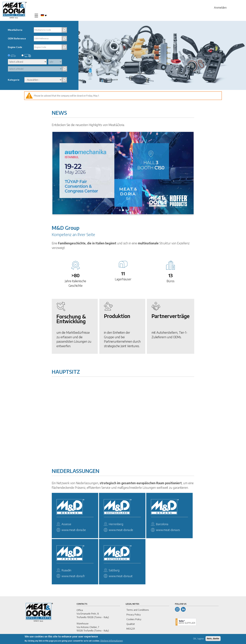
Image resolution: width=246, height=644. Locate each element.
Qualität (131, 624)
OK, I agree (198, 639)
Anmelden (220, 7)
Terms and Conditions (138, 610)
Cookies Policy (134, 619)
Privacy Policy (134, 614)
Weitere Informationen (112, 641)
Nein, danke (213, 639)
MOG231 (131, 629)
